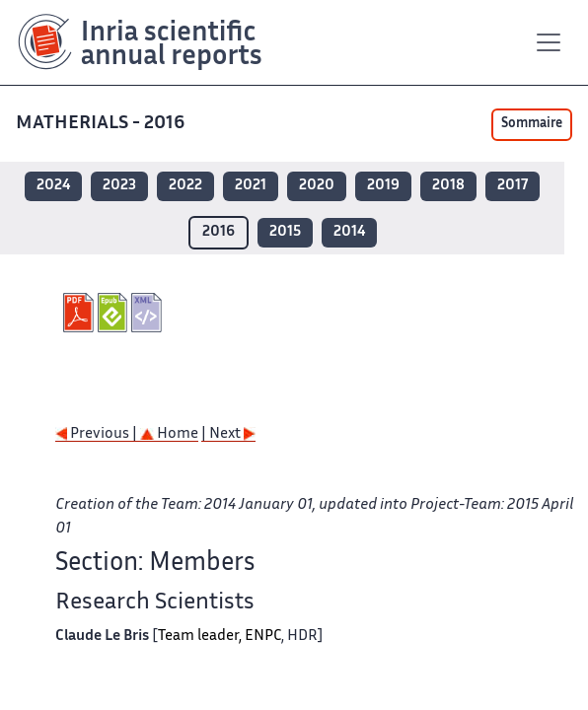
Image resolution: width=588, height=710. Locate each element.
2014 (349, 232)
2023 (119, 186)
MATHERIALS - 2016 (102, 124)
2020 (317, 186)
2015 (285, 232)
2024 (53, 186)
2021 (251, 186)
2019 (383, 186)
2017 (513, 186)
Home (169, 434)
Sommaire (532, 124)
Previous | (98, 434)
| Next (228, 434)
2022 (185, 186)
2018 (448, 186)
